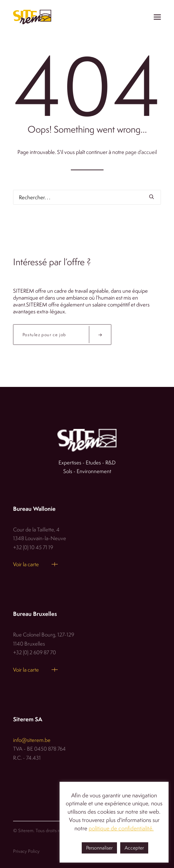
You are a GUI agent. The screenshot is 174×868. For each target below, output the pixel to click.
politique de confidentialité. (121, 828)
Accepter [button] (134, 848)
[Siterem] (32, 17)
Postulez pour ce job (67, 335)
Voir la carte (26, 564)
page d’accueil (141, 152)
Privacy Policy (26, 851)
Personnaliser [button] (99, 848)
